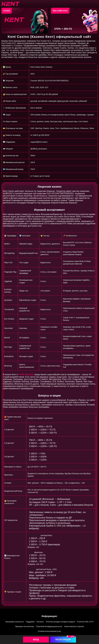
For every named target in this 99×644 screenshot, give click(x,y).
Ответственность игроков (74, 626)
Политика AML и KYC (85, 622)
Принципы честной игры (25, 626)
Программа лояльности (15, 622)
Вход (36, 640)
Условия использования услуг (49, 631)
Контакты (40, 622)
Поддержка (30, 622)
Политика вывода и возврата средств (60, 622)
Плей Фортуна (26, 374)
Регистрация (63, 640)
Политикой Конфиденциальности (49, 626)
